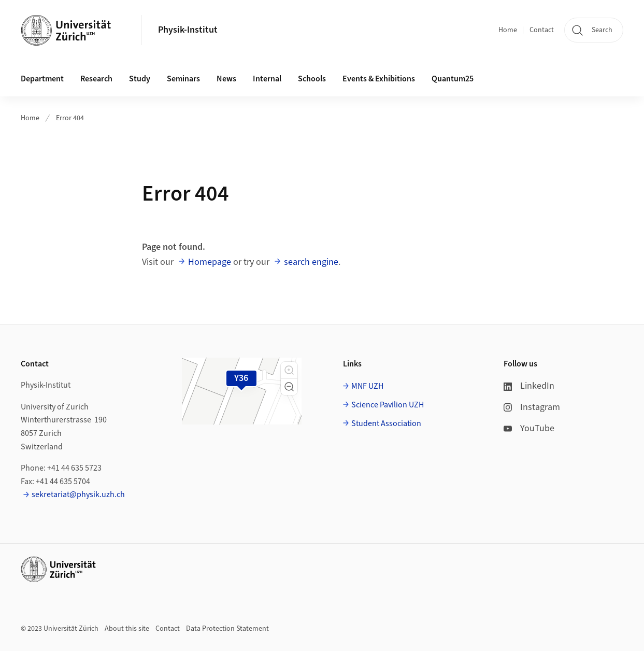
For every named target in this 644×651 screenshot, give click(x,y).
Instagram (532, 407)
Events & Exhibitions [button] (379, 79)
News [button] (226, 79)
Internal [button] (267, 79)
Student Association (386, 423)
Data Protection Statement (227, 629)
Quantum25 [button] (453, 79)
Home (508, 30)
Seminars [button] (183, 79)
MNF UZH (367, 386)
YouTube (529, 428)
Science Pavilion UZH (388, 405)
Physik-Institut (188, 30)
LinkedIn (529, 386)
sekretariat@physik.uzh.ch (78, 494)
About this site (127, 629)
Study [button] (140, 79)
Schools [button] (312, 79)
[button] (289, 370)
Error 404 (70, 118)
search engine (311, 262)
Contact (542, 30)
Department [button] (42, 79)
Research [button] (96, 79)
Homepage (210, 262)
